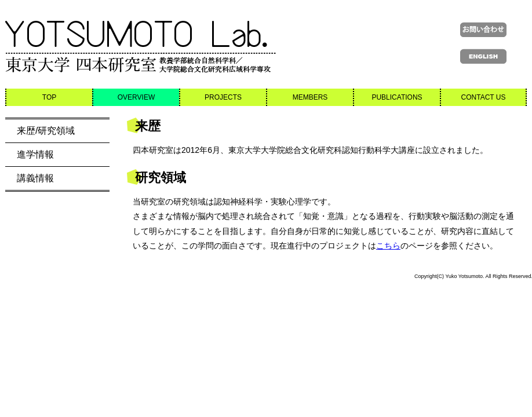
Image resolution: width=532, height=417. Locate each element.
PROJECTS (223, 97)
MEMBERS (310, 97)
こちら (388, 246)
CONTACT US (484, 97)
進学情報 (35, 154)
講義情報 (35, 178)
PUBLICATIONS (397, 97)
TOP (49, 97)
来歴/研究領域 (46, 131)
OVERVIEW (136, 97)
